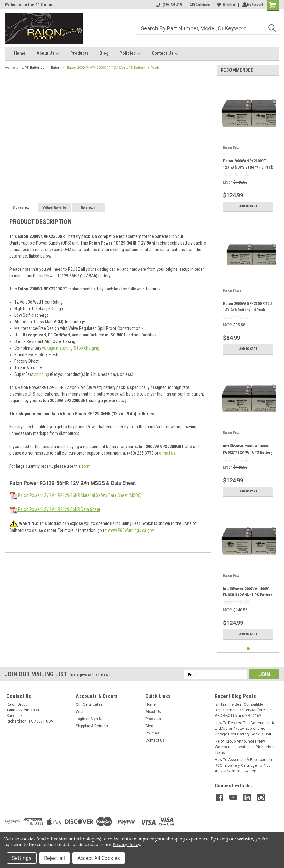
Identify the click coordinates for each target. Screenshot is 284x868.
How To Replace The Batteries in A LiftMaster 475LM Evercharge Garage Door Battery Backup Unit (244, 729)
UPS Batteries (33, 68)
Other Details (55, 208)
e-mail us (167, 453)
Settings (22, 858)
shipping (42, 374)
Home (20, 53)
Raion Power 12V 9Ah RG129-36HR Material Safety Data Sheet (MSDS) (76, 495)
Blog (104, 53)
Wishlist (225, 5)
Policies (130, 53)
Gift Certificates (89, 704)
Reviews (88, 208)
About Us (48, 53)
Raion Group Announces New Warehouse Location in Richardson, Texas (246, 747)
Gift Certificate (198, 5)
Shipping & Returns (92, 726)
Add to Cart (248, 206)
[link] (246, 820)
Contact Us (165, 53)
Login (81, 719)
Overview (21, 208)
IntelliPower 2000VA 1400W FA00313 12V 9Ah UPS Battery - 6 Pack (248, 595)
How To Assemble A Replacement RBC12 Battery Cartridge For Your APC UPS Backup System (244, 765)
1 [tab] (248, 649)
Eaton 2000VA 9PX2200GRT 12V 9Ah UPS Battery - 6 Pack (113, 68)
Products (79, 53)
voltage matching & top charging (71, 348)
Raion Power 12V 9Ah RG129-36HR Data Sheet (55, 509)
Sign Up (97, 719)
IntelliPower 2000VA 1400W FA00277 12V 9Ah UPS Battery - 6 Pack (248, 452)
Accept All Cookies (99, 858)
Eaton (56, 68)
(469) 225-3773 (168, 5)
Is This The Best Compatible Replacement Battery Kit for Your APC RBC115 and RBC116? (243, 710)
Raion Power (233, 148)
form (86, 466)
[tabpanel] (248, 148)
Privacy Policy (126, 844)
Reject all (54, 858)
